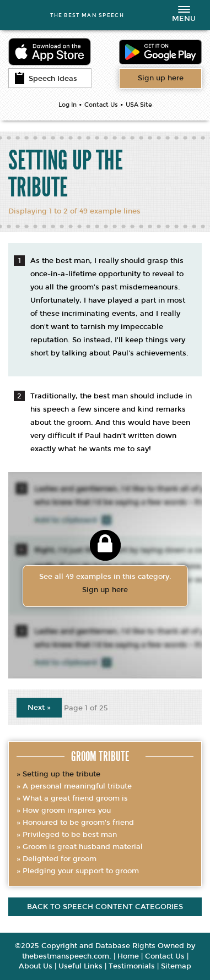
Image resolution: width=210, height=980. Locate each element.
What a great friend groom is (75, 798)
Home (128, 956)
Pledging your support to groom (81, 871)
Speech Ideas (46, 78)
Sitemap (176, 966)
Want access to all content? (161, 78)
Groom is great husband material (83, 847)
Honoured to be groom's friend (78, 823)
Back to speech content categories (105, 907)
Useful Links (80, 966)
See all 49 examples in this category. (105, 584)
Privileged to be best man (70, 835)
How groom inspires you (67, 811)
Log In (68, 105)
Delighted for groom (60, 859)
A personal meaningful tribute (77, 786)
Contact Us (101, 105)
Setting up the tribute (61, 774)
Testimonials (132, 966)
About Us (36, 966)
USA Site (139, 105)
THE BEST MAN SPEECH (87, 15)
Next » (39, 708)
